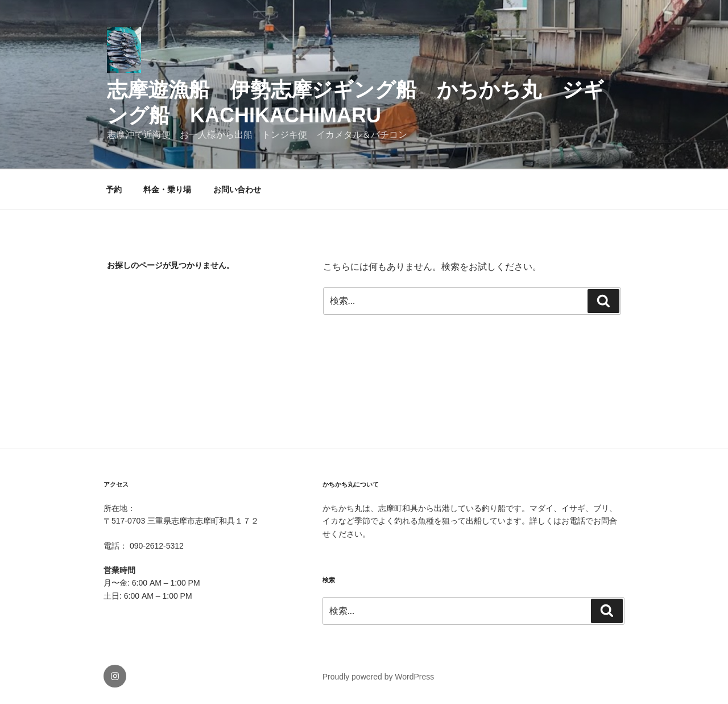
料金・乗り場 (167, 190)
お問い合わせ (237, 190)
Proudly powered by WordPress (379, 677)
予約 (114, 190)
